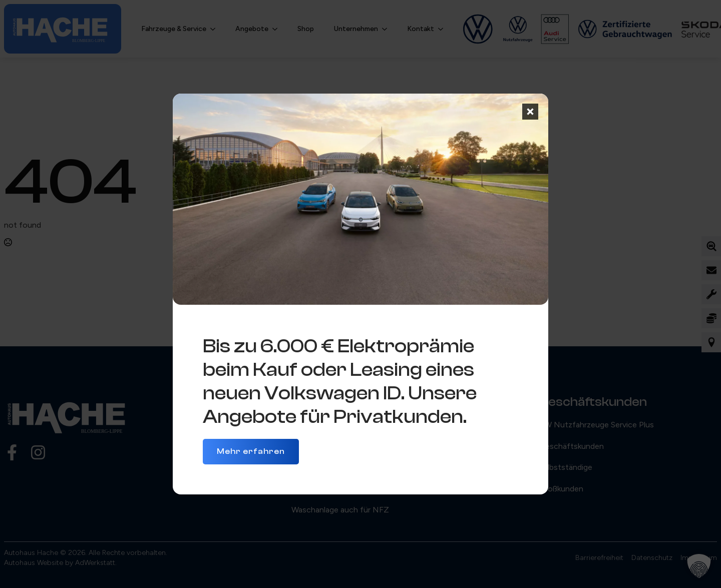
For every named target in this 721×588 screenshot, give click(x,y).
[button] (699, 566)
